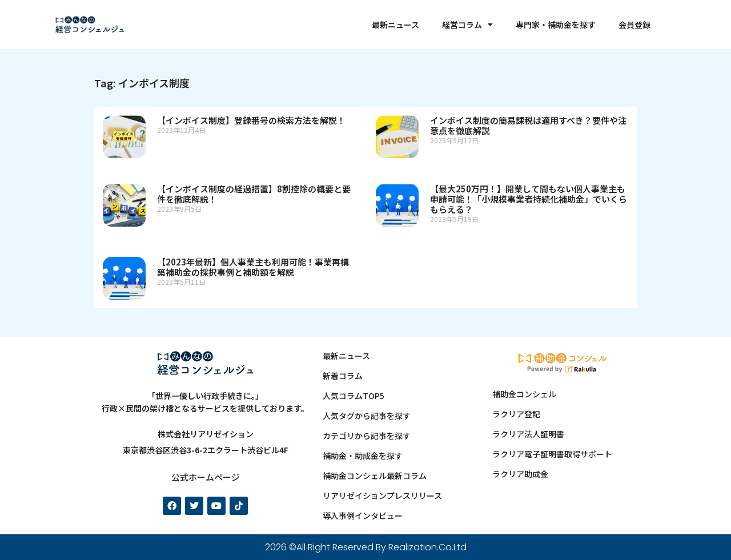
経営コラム (467, 25)
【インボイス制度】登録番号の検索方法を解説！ (251, 120)
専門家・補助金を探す (556, 25)
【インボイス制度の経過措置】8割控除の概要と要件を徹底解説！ (254, 194)
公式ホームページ (206, 477)
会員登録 (634, 25)
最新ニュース (395, 25)
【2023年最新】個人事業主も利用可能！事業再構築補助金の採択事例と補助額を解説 (253, 267)
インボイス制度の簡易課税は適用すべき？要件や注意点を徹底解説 (528, 125)
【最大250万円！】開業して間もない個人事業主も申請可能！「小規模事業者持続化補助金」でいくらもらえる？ (529, 199)
